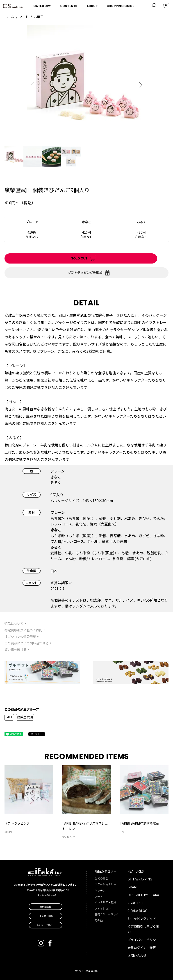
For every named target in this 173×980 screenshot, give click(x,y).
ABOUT (92, 5)
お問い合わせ (137, 955)
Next (139, 85)
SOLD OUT (79, 258)
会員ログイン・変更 (142, 948)
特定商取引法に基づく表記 (23, 630)
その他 (99, 920)
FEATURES (136, 871)
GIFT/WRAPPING (140, 879)
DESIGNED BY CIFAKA (143, 895)
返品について (14, 623)
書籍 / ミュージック (107, 914)
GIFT (9, 717)
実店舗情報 (46, 907)
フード (24, 17)
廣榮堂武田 (25, 717)
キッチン (100, 890)
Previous (34, 85)
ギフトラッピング (17, 823)
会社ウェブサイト (46, 925)
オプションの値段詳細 (20, 637)
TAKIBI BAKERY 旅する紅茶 (140, 823)
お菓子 (39, 17)
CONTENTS (69, 5)
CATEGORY (42, 5)
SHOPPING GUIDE (121, 5)
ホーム (9, 17)
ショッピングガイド (142, 919)
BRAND (133, 887)
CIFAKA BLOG (137, 911)
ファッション (103, 908)
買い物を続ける (16, 649)
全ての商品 (101, 878)
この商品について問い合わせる (27, 643)
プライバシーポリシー (143, 940)
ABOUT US (135, 903)
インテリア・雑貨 (105, 902)
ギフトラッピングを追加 (85, 273)
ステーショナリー (105, 884)
